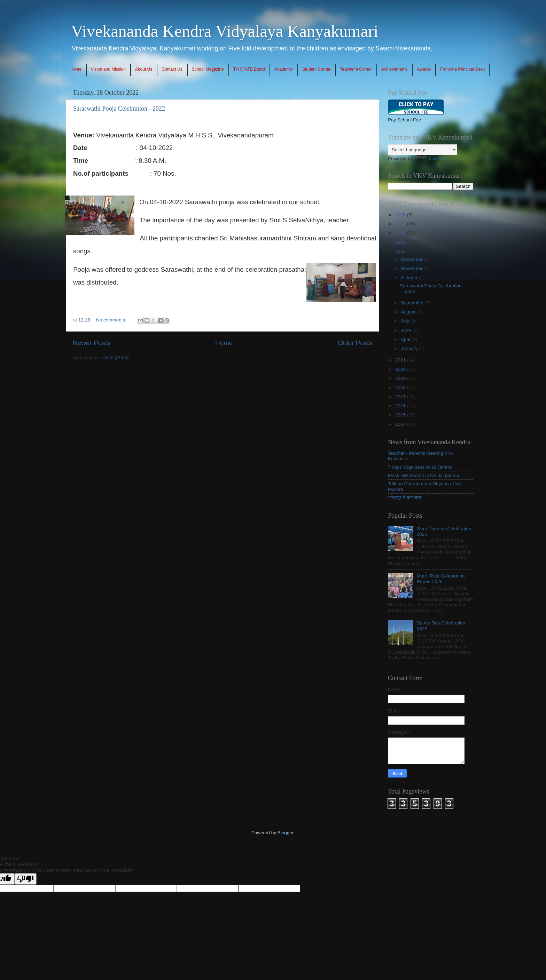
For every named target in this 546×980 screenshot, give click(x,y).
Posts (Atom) (115, 357)
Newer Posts (91, 343)
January (410, 348)
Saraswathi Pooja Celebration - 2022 (119, 109)
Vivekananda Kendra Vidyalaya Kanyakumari (225, 31)
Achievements (394, 69)
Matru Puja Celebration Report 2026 (440, 579)
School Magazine (208, 69)
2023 (401, 242)
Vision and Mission (108, 69)
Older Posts (355, 343)
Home (76, 69)
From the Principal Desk (462, 69)
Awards (424, 69)
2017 (401, 397)
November (412, 268)
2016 (401, 406)
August (409, 312)
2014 (401, 424)
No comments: (112, 320)
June (407, 330)
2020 (401, 369)
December (412, 259)
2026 (401, 215)
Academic (284, 69)
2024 (401, 233)
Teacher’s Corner (356, 69)
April (406, 339)
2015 (401, 415)
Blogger (286, 833)
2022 (401, 251)
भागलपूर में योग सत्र (405, 498)
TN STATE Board (249, 69)
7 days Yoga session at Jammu (420, 467)
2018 (401, 387)
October (410, 278)
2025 (401, 224)
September (413, 303)
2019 (401, 378)
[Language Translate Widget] (423, 150)
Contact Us (172, 69)
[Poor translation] (25, 879)
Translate (431, 158)
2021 (401, 360)
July (406, 321)
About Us (144, 69)
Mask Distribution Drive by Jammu (424, 475)
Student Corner (316, 69)
